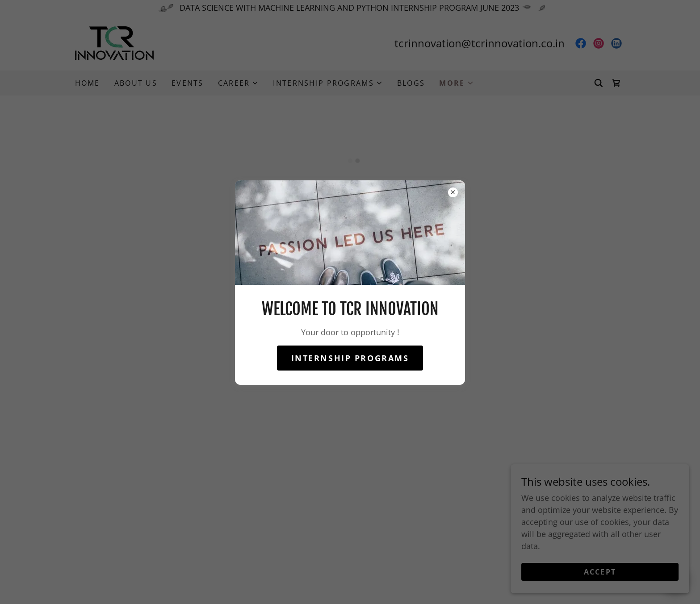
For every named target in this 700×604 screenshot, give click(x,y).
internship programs (350, 358)
